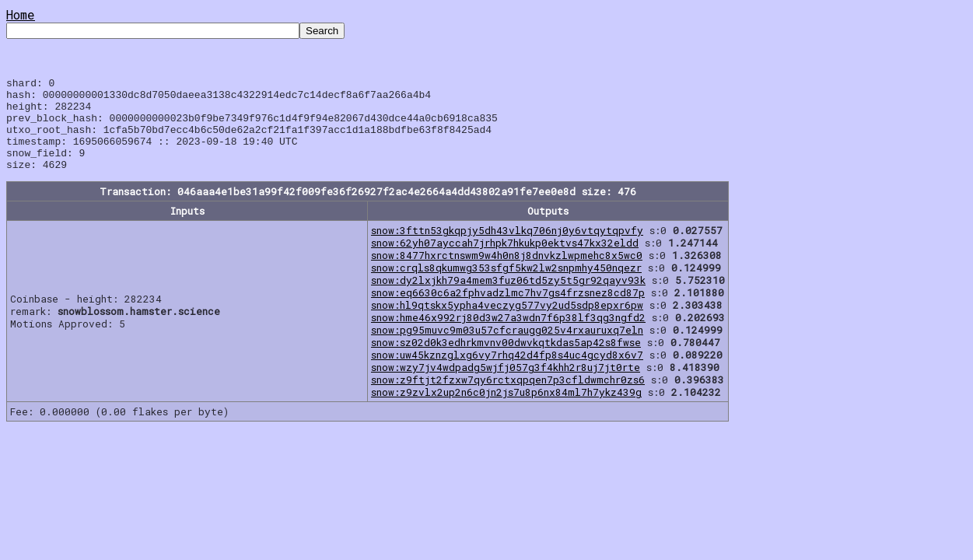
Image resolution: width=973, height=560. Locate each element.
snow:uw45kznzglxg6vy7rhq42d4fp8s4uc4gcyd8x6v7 (507, 373)
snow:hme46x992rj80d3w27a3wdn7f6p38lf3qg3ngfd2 (508, 336)
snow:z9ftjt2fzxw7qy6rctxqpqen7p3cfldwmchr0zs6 (508, 398)
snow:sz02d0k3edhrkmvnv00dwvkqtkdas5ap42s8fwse (506, 361)
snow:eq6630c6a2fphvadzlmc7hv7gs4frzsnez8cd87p (508, 311)
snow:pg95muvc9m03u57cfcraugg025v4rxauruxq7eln (507, 348)
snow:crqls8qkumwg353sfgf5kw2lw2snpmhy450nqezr (506, 286)
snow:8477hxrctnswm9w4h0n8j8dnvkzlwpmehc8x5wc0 (507, 274)
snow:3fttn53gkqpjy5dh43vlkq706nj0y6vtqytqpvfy (507, 249)
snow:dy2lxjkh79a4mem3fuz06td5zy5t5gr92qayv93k (508, 299)
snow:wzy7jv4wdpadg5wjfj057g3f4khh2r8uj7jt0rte (506, 386)
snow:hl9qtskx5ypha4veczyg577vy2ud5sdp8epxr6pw (507, 324)
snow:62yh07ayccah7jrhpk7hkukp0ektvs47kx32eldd (505, 261)
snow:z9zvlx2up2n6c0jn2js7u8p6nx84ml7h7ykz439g (506, 411)
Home (21, 14)
